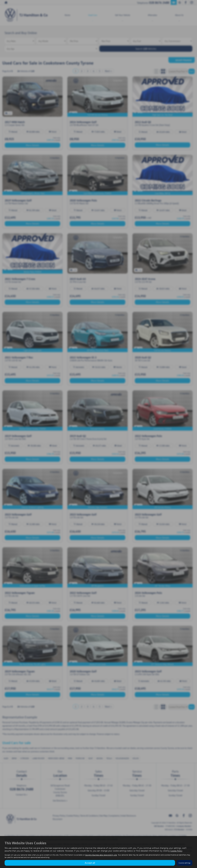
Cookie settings (184, 863)
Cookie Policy (176, 851)
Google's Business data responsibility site (101, 855)
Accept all (90, 863)
